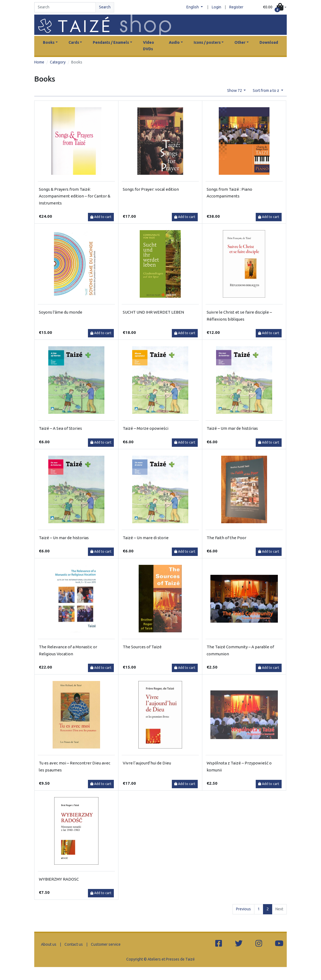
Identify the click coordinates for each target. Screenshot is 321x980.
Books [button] (49, 42)
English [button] (193, 7)
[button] (275, 7)
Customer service (106, 944)
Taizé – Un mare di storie (146, 538)
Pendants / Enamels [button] (111, 42)
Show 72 (235, 90)
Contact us (74, 944)
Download (269, 42)
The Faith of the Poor (226, 538)
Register (236, 7)
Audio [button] (174, 42)
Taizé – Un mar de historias (64, 538)
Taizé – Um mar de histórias (232, 428)
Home (39, 62)
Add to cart (101, 217)
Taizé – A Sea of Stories (60, 428)
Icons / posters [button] (207, 42)
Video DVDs (148, 46)
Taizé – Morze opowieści (146, 428)
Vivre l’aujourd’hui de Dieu (147, 763)
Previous (243, 909)
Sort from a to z (266, 90)
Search (105, 7)
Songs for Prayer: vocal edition (151, 189)
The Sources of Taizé (142, 647)
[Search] (65, 7)
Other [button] (240, 42)
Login (216, 7)
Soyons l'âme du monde (61, 312)
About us (49, 944)
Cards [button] (74, 42)
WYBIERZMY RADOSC (59, 879)
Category (58, 62)
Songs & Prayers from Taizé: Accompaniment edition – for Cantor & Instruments (75, 196)
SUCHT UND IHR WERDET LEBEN (153, 312)
